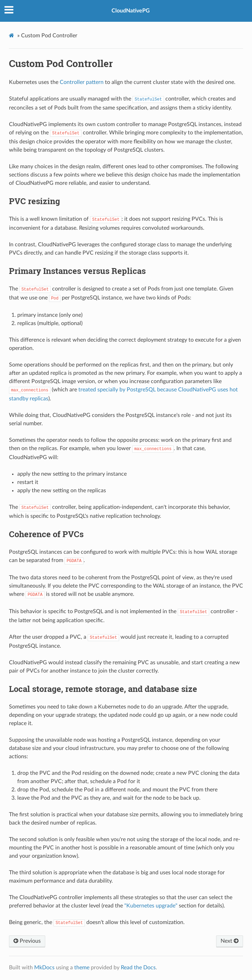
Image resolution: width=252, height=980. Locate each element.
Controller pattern (82, 82)
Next (230, 941)
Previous (27, 941)
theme (82, 968)
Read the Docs (138, 968)
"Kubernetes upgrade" (151, 906)
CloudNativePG (131, 11)
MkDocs (44, 968)
